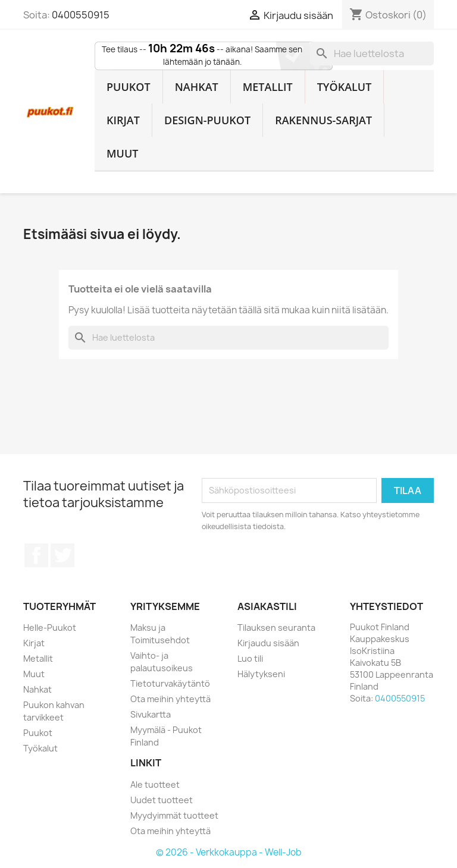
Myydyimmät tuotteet (174, 815)
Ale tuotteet (155, 784)
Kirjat (123, 120)
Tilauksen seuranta (276, 628)
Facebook (36, 555)
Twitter (62, 555)
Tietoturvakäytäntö (170, 683)
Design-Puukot (207, 120)
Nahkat (197, 87)
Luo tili (250, 658)
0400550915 (81, 15)
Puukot (129, 87)
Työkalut (345, 87)
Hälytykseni (261, 674)
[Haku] (372, 54)
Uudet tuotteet (162, 800)
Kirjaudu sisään (268, 643)
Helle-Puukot (50, 628)
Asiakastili (267, 606)
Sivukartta (151, 714)
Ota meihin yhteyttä (170, 699)
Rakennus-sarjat (323, 120)
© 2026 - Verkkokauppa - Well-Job (229, 852)
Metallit (268, 87)
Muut (123, 153)
